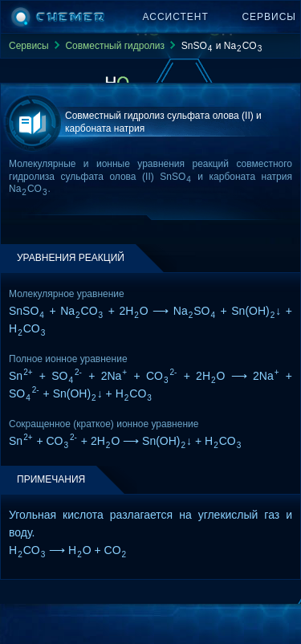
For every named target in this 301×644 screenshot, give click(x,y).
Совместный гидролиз (115, 46)
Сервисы (269, 17)
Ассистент (176, 17)
